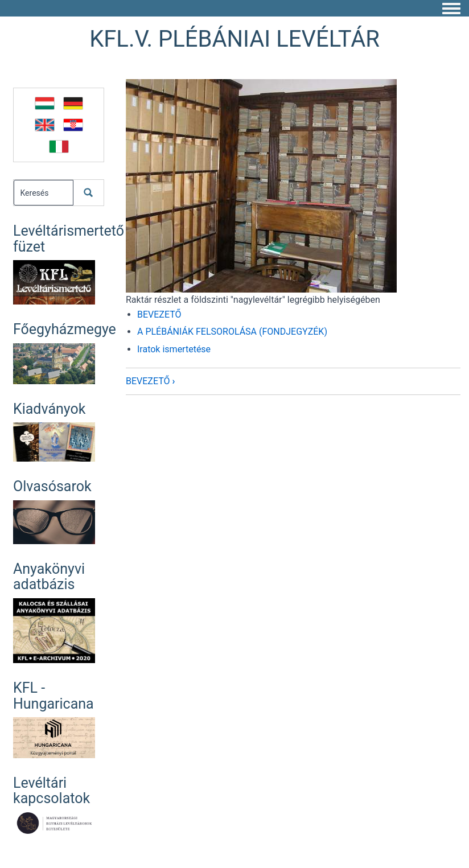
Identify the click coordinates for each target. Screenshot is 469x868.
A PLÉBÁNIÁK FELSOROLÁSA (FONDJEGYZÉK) (232, 332)
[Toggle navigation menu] (451, 9)
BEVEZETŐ (159, 314)
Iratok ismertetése (174, 349)
